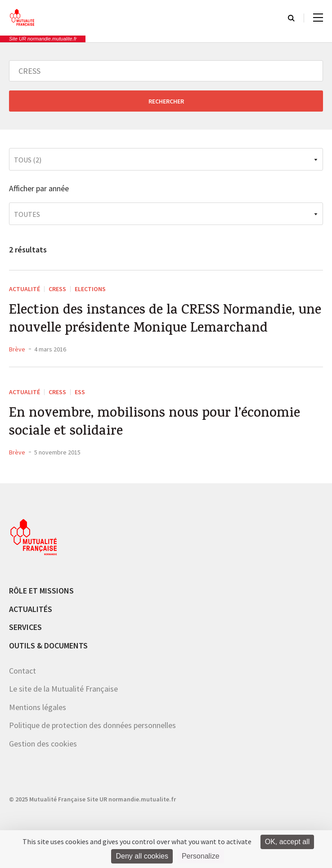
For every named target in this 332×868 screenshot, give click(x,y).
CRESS (57, 289)
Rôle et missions (41, 591)
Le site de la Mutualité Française (63, 689)
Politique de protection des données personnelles (92, 725)
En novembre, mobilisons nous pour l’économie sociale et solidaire (155, 423)
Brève (17, 349)
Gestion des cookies (43, 744)
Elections (90, 289)
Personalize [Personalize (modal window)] (201, 856)
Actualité (25, 289)
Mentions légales (38, 707)
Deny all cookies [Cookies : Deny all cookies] (142, 856)
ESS (80, 392)
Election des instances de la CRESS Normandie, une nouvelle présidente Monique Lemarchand (165, 320)
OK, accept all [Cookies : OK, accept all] (287, 842)
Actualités (31, 609)
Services (25, 627)
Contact (22, 671)
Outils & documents (48, 645)
